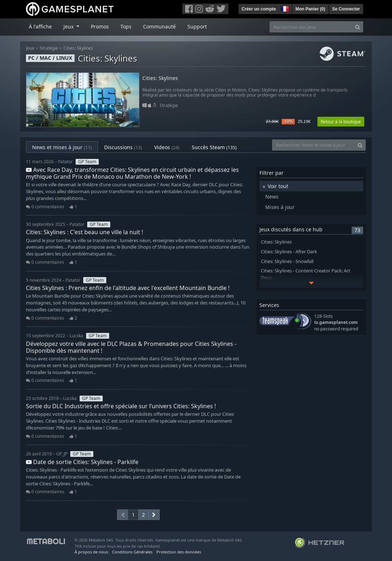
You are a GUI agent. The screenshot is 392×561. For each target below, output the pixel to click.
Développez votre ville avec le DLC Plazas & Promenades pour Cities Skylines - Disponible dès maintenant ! (131, 347)
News (272, 197)
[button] (284, 8)
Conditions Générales (132, 552)
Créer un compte (259, 9)
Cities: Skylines (78, 48)
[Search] (358, 27)
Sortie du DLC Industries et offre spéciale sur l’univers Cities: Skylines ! (121, 406)
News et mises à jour (62, 147)
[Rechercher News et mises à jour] (313, 145)
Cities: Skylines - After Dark (289, 252)
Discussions (123, 147)
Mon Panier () (310, 9)
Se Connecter (346, 9)
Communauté (159, 26)
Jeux (30, 48)
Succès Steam (214, 147)
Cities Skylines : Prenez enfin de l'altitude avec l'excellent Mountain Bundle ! (128, 288)
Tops (126, 26)
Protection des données (179, 552)
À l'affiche (40, 26)
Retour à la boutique (341, 122)
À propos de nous (91, 552)
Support (197, 26)
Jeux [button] (69, 26)
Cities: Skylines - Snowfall (287, 261)
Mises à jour (280, 207)
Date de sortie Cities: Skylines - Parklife (82, 462)
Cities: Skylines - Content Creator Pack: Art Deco (306, 274)
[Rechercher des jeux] (311, 27)
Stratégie (49, 48)
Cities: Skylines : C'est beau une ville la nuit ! (84, 232)
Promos (100, 26)
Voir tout (278, 186)
